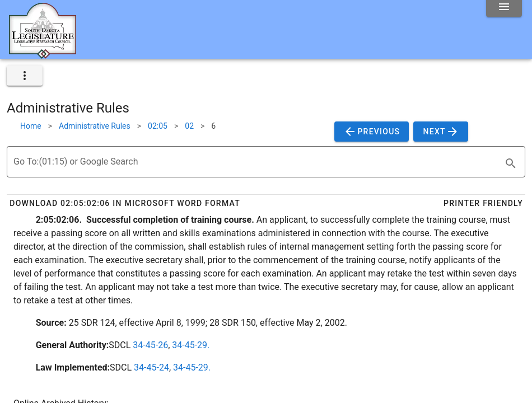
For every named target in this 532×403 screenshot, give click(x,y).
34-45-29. (191, 345)
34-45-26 (150, 345)
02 (189, 126)
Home (31, 126)
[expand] (25, 76)
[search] (511, 163)
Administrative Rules (95, 126)
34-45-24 (151, 367)
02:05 (158, 126)
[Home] (43, 54)
